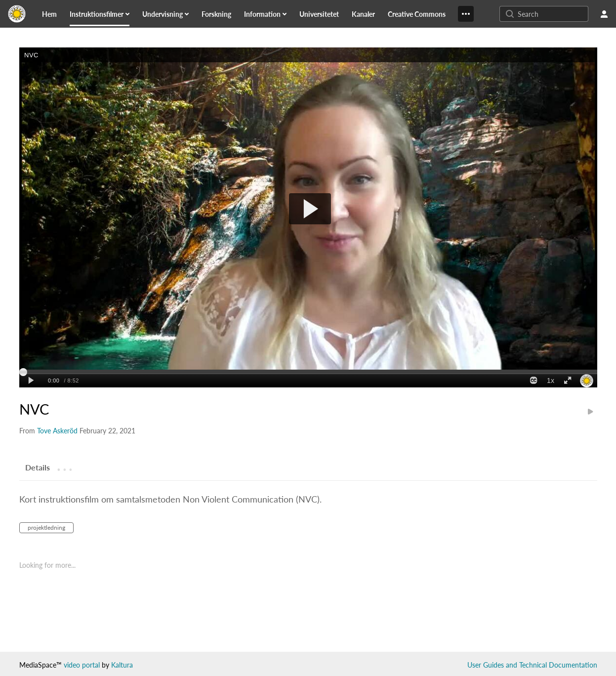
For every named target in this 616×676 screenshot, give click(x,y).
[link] (49, 14)
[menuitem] (55, 14)
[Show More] (466, 14)
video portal (82, 665)
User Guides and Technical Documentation (532, 665)
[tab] (38, 467)
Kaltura (122, 665)
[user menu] (604, 14)
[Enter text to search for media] (552, 14)
